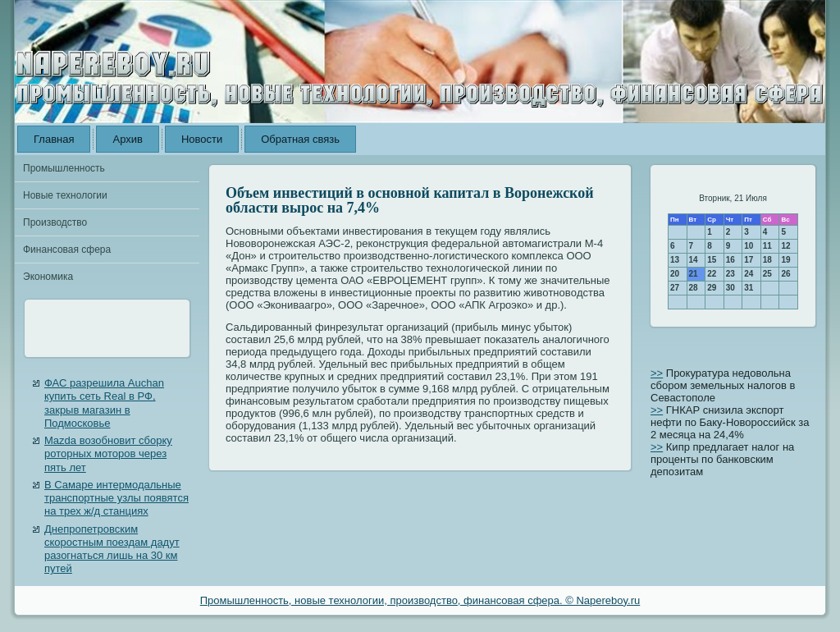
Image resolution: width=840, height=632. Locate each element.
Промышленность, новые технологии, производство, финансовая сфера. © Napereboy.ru (420, 600)
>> (657, 373)
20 (675, 274)
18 (767, 260)
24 (749, 274)
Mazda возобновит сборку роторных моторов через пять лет (108, 454)
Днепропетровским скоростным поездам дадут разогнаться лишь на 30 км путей (112, 549)
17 (749, 260)
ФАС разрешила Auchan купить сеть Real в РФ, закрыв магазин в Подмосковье (104, 403)
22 (712, 274)
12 (785, 246)
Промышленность (64, 168)
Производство (55, 222)
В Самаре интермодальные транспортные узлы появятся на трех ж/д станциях (116, 498)
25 (767, 274)
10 (749, 246)
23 (730, 274)
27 (675, 288)
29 (712, 288)
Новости (202, 139)
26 (785, 274)
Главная (54, 139)
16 (730, 260)
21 (694, 274)
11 (767, 246)
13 (675, 260)
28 (694, 288)
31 (749, 288)
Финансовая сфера (67, 250)
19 (785, 260)
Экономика (48, 277)
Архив (127, 139)
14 (694, 260)
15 (712, 260)
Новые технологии (65, 195)
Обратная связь (300, 139)
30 (730, 288)
